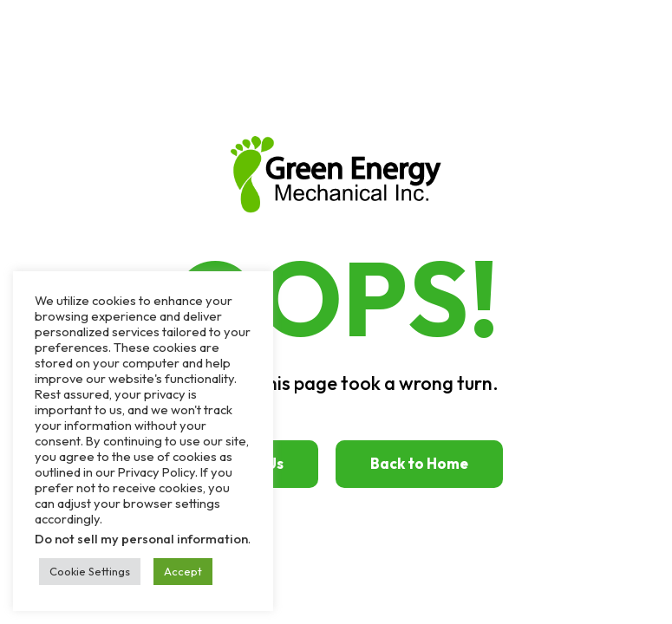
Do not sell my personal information (141, 539)
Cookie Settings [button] (90, 571)
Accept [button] (183, 571)
